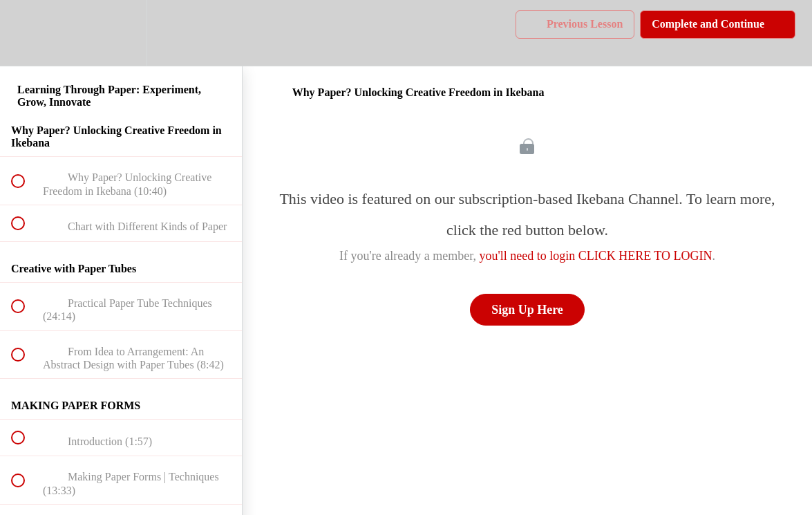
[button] (26, 33)
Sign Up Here (527, 310)
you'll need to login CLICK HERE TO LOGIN (595, 256)
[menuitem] (121, 33)
